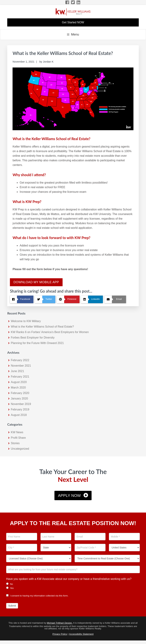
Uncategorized (20, 449)
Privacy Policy (60, 634)
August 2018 (19, 415)
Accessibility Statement (81, 634)
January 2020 (19, 399)
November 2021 (21, 366)
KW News (17, 432)
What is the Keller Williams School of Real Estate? (42, 327)
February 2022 (20, 360)
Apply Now (69, 496)
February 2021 (20, 377)
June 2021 (17, 371)
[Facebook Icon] (67, 2)
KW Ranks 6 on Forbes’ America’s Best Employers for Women (50, 332)
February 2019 (20, 409)
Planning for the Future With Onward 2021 (37, 343)
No (10, 584)
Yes (10, 588)
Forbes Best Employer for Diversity (33, 338)
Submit (12, 606)
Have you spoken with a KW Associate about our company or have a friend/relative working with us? (69, 579)
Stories (15, 443)
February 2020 (20, 393)
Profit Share (18, 438)
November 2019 (21, 404)
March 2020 (18, 388)
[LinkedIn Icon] (79, 2)
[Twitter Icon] (73, 2)
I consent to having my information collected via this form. (37, 596)
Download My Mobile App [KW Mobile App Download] (36, 282)
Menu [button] (75, 34)
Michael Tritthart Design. (60, 623)
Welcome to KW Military (26, 321)
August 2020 (19, 382)
